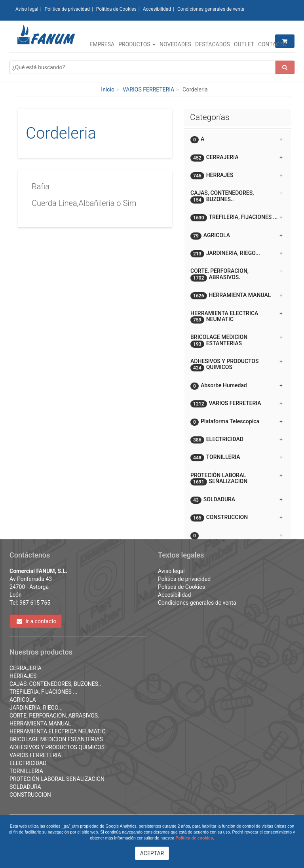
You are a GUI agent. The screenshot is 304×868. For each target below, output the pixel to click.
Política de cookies (194, 838)
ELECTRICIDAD (28, 763)
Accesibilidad (157, 9)
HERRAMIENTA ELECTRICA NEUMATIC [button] (237, 317)
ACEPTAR (152, 853)
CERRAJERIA (26, 668)
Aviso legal (27, 9)
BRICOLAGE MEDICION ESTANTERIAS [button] (237, 341)
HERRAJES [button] (237, 176)
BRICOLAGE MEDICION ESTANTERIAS (56, 739)
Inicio (108, 89)
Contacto (272, 44)
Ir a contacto (37, 621)
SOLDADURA (25, 787)
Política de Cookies (116, 9)
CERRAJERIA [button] (237, 158)
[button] (237, 532)
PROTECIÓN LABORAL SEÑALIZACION (57, 779)
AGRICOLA (23, 700)
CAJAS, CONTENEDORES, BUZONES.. (55, 684)
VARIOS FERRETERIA (148, 89)
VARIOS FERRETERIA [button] (237, 404)
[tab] (237, 139)
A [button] (237, 140)
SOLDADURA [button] (237, 500)
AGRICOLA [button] (237, 236)
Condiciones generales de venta (211, 9)
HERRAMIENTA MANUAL (40, 723)
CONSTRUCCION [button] (237, 518)
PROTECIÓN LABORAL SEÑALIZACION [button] (237, 479)
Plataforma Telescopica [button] (237, 422)
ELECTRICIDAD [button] (237, 440)
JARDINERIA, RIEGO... (36, 708)
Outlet (244, 44)
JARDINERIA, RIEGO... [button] (237, 254)
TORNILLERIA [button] (237, 458)
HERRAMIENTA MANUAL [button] (237, 296)
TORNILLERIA (26, 771)
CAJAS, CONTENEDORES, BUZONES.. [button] (237, 196)
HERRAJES (23, 676)
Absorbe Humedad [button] (237, 386)
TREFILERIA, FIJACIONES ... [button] (237, 218)
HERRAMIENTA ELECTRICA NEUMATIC (57, 731)
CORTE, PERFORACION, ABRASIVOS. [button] (237, 274)
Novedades (175, 44)
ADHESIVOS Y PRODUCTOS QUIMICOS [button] (237, 365)
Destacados (213, 44)
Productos (137, 44)
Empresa (102, 44)
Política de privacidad (67, 9)
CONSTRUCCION (30, 795)
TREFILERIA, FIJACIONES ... (43, 692)
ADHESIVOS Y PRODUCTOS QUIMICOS (57, 747)
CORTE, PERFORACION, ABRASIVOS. (54, 716)
